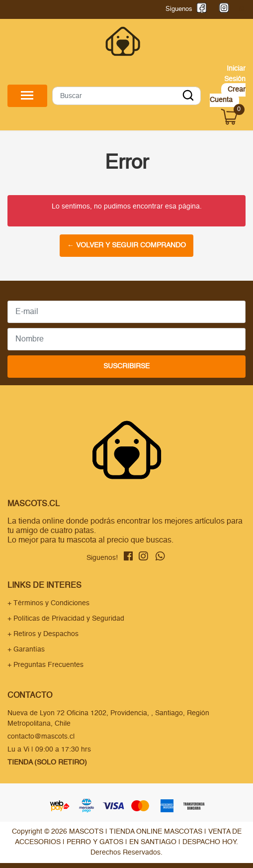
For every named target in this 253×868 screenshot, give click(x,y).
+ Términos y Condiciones (48, 603)
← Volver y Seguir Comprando (126, 245)
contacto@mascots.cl (41, 737)
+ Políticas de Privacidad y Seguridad (66, 619)
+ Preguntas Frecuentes (45, 665)
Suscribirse (126, 366)
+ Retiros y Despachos (43, 634)
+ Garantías (26, 650)
